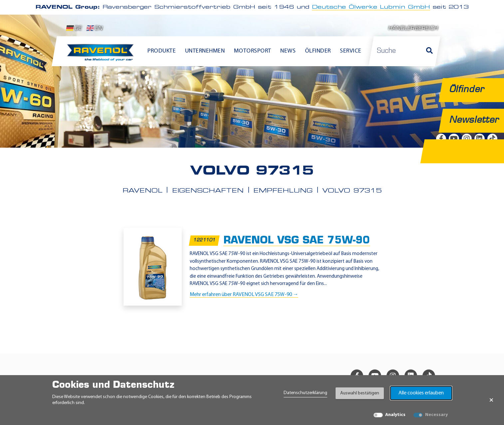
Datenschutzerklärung (305, 393)
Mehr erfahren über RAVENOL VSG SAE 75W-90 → (244, 294)
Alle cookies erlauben (421, 393)
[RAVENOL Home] (102, 55)
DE (74, 28)
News (288, 51)
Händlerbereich (413, 29)
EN (94, 28)
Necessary (436, 415)
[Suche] (429, 51)
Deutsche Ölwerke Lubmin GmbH (371, 7)
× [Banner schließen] (491, 400)
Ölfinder (318, 51)
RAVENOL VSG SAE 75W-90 (297, 241)
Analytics (395, 415)
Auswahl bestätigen (360, 393)
